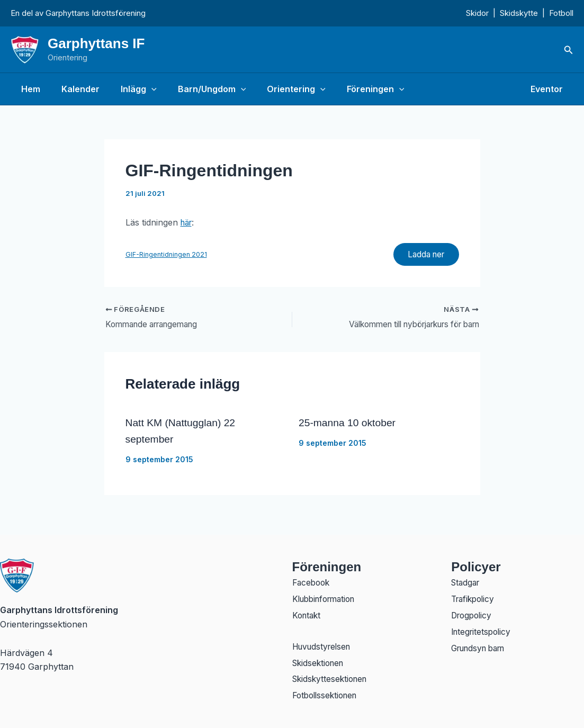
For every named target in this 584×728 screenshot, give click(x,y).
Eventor (549, 89)
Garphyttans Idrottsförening (96, 13)
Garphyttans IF (96, 43)
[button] (569, 50)
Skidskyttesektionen (332, 679)
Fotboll (561, 13)
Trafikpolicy (475, 596)
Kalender (74, 89)
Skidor (477, 13)
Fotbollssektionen (327, 696)
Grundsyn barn (482, 647)
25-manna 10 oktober (349, 425)
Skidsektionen (320, 662)
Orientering (277, 89)
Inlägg (128, 89)
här (187, 222)
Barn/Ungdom (197, 89)
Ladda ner (423, 255)
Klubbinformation (327, 596)
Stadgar (467, 579)
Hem (29, 89)
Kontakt (308, 613)
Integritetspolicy (483, 630)
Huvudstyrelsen (324, 645)
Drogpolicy (473, 613)
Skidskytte (519, 13)
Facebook (312, 579)
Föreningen (352, 89)
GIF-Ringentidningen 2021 (167, 255)
